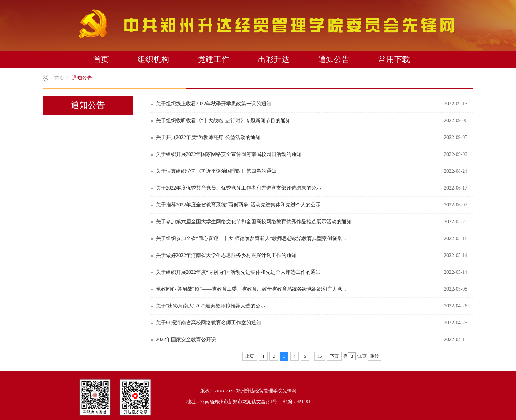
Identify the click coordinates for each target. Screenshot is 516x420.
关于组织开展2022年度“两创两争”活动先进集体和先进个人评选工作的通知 (238, 272)
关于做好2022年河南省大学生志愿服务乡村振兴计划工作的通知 (226, 255)
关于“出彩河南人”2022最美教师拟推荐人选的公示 (211, 306)
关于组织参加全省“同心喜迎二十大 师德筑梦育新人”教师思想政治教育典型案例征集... (251, 238)
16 (320, 356)
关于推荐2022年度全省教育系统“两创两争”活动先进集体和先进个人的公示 (238, 205)
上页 (250, 356)
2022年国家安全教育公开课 (186, 340)
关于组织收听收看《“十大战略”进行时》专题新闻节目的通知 (223, 121)
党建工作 (214, 59)
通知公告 (334, 59)
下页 (334, 356)
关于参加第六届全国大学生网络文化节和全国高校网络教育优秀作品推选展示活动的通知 (254, 222)
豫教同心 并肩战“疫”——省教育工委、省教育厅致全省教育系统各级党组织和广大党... (251, 289)
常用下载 (394, 59)
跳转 (374, 356)
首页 (101, 59)
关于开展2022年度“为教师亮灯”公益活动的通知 (208, 137)
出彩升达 (274, 59)
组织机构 (153, 59)
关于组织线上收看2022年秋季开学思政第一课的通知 (214, 104)
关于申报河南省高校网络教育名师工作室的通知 (209, 323)
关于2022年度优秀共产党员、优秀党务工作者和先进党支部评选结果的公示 (239, 188)
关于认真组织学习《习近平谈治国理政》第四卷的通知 (216, 171)
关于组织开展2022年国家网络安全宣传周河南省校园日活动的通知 (229, 154)
